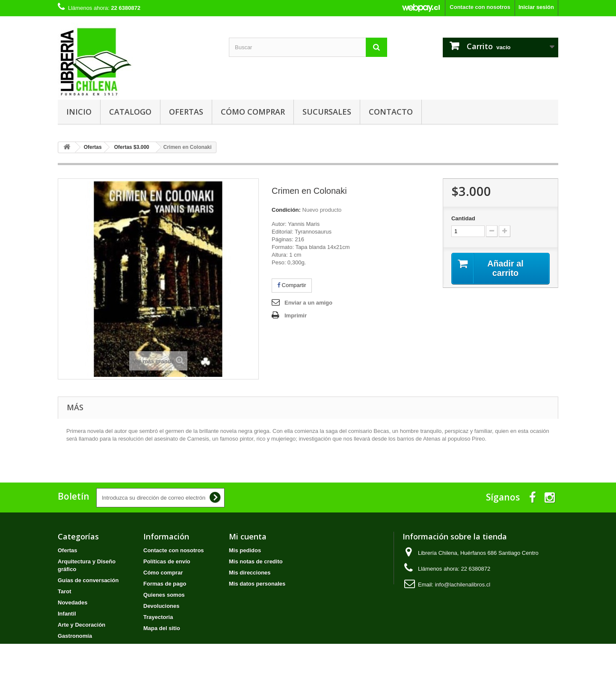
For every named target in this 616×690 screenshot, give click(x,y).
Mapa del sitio (162, 628)
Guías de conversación (88, 580)
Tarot (65, 591)
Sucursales (327, 112)
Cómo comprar (253, 112)
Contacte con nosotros (480, 7)
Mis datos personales (257, 584)
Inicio (79, 112)
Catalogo (130, 112)
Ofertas (186, 112)
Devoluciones (161, 606)
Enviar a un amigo (308, 303)
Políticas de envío (167, 561)
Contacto (391, 112)
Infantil (67, 614)
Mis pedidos (245, 550)
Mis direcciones (250, 573)
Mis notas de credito (256, 561)
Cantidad (463, 218)
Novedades (73, 603)
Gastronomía (75, 636)
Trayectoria (158, 617)
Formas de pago (165, 584)
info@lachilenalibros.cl (463, 585)
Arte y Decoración (81, 625)
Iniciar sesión (536, 7)
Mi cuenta (248, 536)
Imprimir (296, 315)
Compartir (292, 285)
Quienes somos (164, 595)
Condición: (286, 210)
